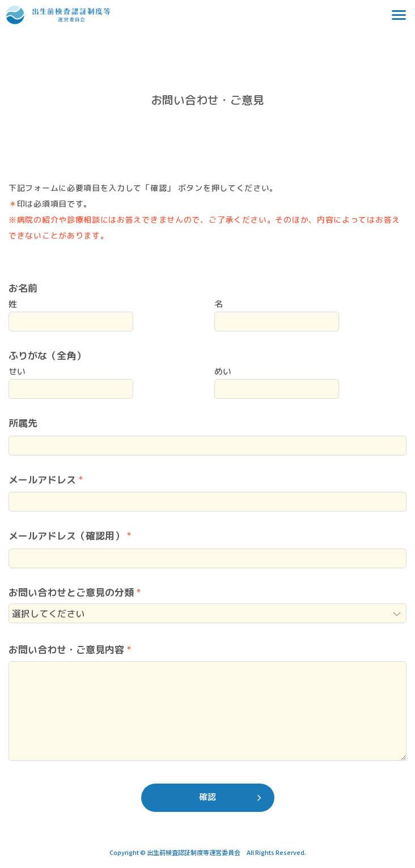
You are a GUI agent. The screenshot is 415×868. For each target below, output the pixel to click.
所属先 (23, 423)
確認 (207, 797)
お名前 (23, 288)
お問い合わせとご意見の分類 (71, 592)
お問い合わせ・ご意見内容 (66, 650)
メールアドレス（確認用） (66, 536)
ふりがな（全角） (47, 356)
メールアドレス (42, 480)
